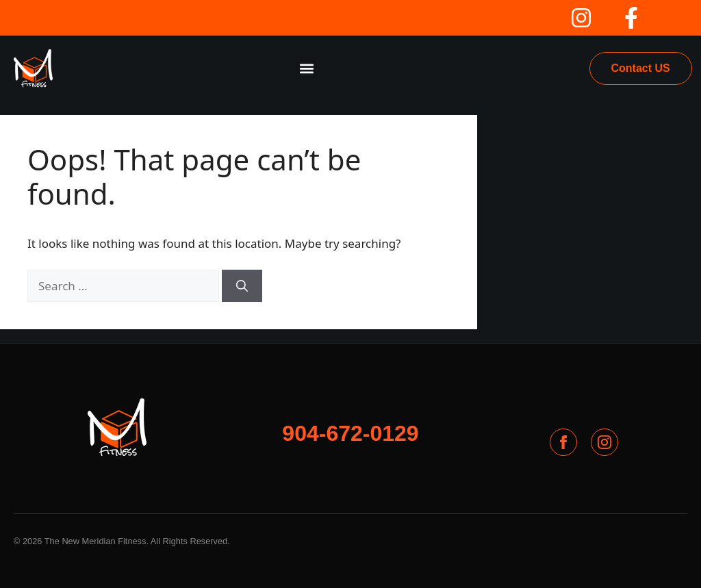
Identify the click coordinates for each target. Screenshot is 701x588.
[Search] (242, 286)
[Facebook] (563, 442)
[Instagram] (604, 442)
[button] (306, 68)
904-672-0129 (350, 433)
